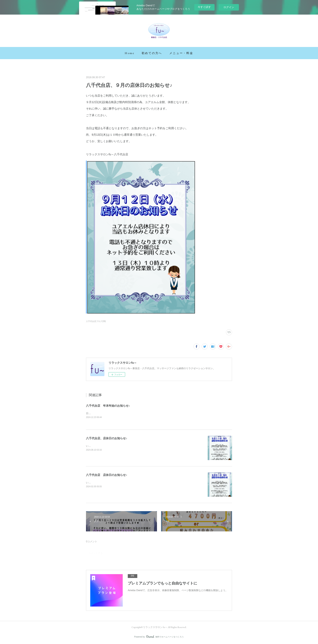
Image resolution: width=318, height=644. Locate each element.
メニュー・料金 (181, 53)
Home (129, 53)
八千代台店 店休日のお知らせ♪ (107, 475)
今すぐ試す (204, 7)
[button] (129, 53)
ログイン (229, 7)
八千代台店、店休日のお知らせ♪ (107, 438)
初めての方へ (152, 53)
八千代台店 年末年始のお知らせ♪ (108, 406)
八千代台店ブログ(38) (96, 321)
